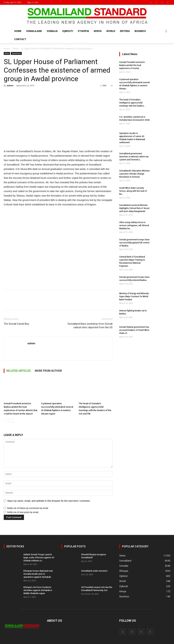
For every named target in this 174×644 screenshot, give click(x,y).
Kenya (98, 31)
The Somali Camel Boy (16, 324)
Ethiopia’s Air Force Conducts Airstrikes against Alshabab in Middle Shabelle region (38, 590)
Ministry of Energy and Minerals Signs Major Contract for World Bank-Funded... (134, 297)
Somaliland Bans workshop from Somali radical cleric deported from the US (90, 326)
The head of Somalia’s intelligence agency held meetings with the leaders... (132, 103)
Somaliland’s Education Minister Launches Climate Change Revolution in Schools (134, 174)
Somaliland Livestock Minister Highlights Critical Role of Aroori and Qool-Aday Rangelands (134, 208)
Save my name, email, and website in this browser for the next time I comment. (49, 501)
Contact (20, 39)
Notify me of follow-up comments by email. (28, 508)
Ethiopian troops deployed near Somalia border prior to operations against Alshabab (38, 574)
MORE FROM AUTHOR (48, 371)
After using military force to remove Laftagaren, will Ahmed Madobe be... (134, 225)
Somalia (52, 31)
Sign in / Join (33, 2)
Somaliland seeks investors (94, 571)
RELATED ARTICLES (19, 371)
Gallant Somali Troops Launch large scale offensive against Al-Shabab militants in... (39, 558)
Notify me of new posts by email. (23, 512)
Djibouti (68, 31)
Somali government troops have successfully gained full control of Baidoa (134, 243)
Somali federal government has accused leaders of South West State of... (134, 330)
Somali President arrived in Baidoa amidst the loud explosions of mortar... (132, 65)
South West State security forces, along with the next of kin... (133, 191)
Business (140, 31)
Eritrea (125, 31)
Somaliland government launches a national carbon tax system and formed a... (134, 157)
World (111, 31)
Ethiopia (83, 31)
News (16, 48)
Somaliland (34, 31)
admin (10, 85)
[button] (166, 31)
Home (18, 31)
